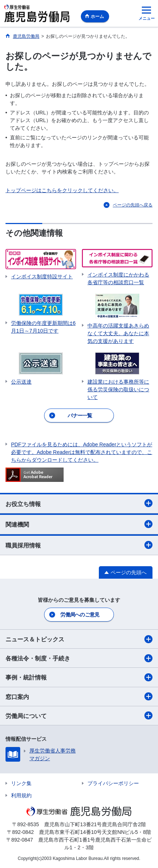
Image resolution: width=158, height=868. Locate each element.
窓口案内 (79, 696)
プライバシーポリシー (113, 783)
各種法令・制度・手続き (79, 658)
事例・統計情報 (79, 677)
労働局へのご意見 (80, 615)
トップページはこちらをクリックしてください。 (62, 190)
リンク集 (21, 783)
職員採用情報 (79, 545)
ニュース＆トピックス (79, 639)
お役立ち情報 (79, 503)
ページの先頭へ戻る (133, 205)
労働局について (79, 715)
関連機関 (79, 524)
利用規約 (21, 795)
